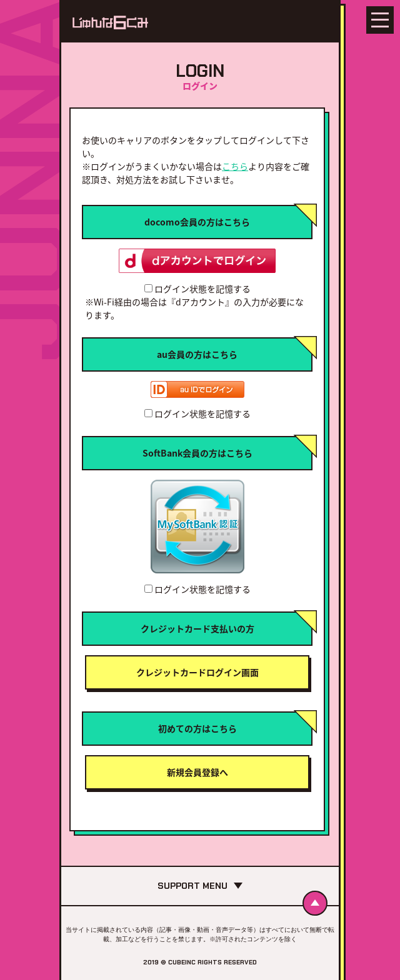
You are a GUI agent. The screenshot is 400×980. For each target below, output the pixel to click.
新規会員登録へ (197, 772)
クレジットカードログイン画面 (197, 672)
